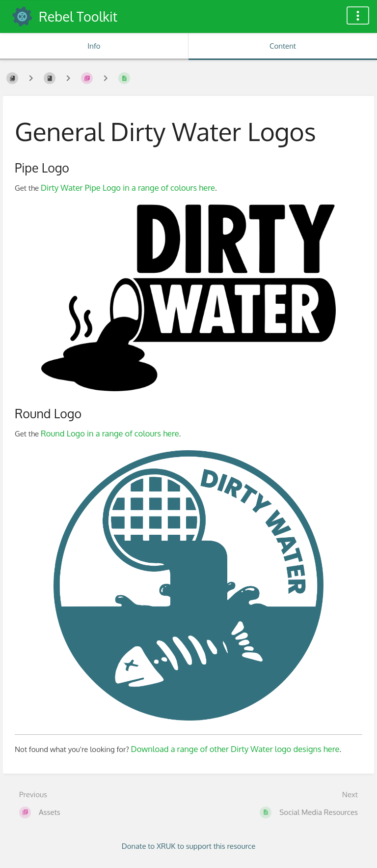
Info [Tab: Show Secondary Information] (94, 46)
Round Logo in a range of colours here (110, 433)
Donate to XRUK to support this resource (189, 846)
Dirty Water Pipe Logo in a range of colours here (128, 188)
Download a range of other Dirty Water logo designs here (235, 749)
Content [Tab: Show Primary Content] (283, 46)
